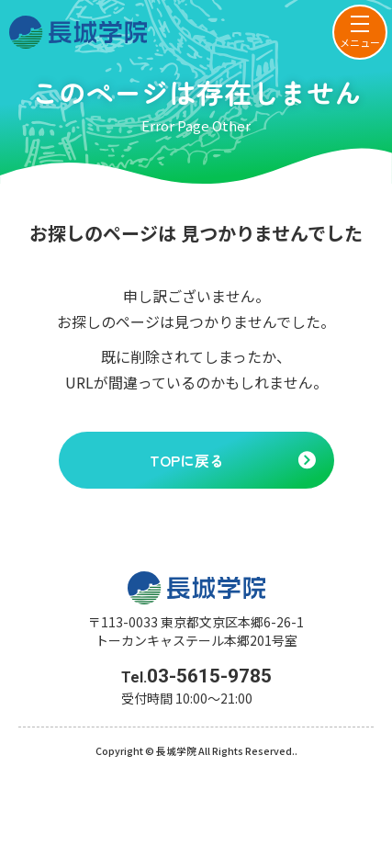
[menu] (360, 32)
